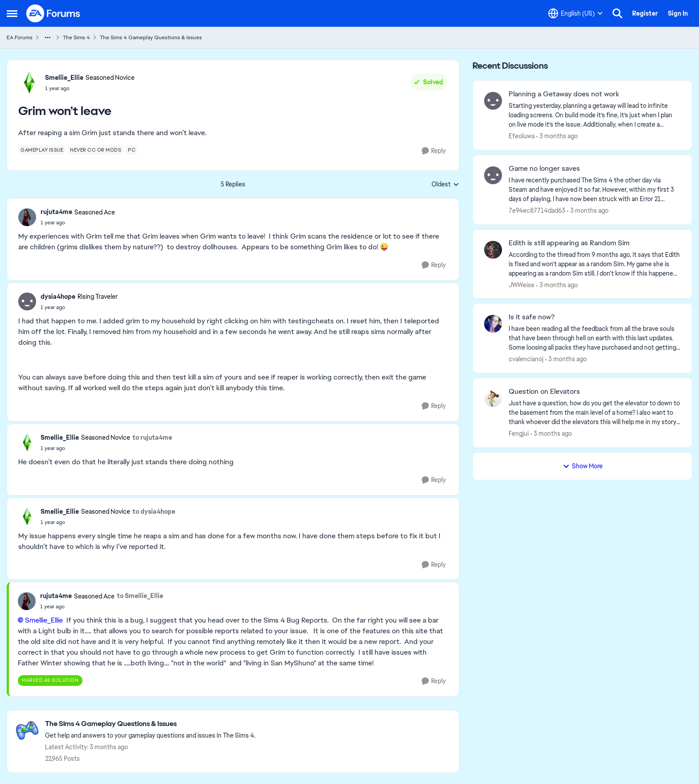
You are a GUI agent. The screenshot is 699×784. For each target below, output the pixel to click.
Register (645, 13)
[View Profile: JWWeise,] (493, 250)
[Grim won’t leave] (78, 223)
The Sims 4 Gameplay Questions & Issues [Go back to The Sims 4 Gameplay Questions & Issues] (151, 37)
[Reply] (434, 151)
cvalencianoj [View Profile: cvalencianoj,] (526, 359)
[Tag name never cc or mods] (96, 150)
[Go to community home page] (53, 13)
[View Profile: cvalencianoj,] (493, 324)
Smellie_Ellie (44, 620)
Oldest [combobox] (445, 185)
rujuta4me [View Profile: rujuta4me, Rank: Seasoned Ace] (56, 212)
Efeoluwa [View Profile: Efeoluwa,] (522, 136)
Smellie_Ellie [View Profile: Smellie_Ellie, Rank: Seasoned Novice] (64, 78)
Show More (583, 466)
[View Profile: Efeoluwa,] (493, 101)
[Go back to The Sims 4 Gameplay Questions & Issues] (150, 724)
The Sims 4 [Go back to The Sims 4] (76, 37)
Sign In (678, 13)
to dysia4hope (154, 512)
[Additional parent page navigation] (48, 37)
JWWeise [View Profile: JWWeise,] (522, 285)
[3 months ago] (557, 136)
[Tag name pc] (132, 150)
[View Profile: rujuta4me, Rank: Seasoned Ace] (27, 217)
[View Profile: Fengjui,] (493, 398)
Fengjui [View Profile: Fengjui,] (519, 433)
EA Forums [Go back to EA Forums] (20, 37)
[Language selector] (576, 13)
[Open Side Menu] (12, 13)
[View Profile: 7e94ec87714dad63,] (493, 175)
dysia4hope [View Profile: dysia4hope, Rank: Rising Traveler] (58, 297)
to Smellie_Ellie (140, 596)
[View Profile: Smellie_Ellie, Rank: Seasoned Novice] (29, 83)
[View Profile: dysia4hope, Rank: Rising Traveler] (27, 301)
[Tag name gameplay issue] (42, 150)
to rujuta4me (152, 437)
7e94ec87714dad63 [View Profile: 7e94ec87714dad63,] (537, 210)
